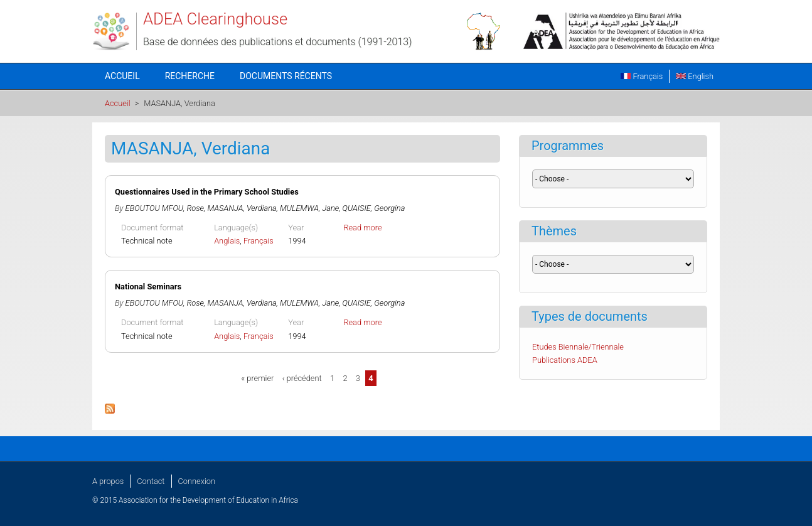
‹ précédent (302, 378)
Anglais (227, 241)
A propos (108, 481)
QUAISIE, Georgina (374, 208)
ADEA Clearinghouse (215, 19)
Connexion (197, 481)
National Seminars (148, 287)
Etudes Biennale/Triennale (578, 347)
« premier (257, 378)
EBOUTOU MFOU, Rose (165, 208)
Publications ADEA (565, 360)
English (695, 76)
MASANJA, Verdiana (242, 208)
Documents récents (286, 76)
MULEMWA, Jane (309, 208)
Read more (362, 228)
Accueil (122, 76)
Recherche (190, 76)
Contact (151, 481)
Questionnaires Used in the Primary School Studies (207, 192)
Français (642, 76)
